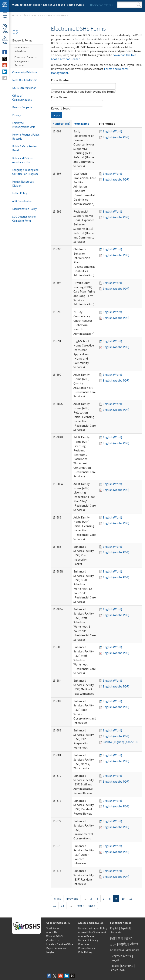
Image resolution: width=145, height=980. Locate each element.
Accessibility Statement (92, 932)
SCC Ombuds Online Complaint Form (24, 219)
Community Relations (25, 72)
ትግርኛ (114, 970)
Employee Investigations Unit (24, 125)
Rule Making (85, 952)
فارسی (115, 960)
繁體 (121, 938)
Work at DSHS (54, 936)
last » (92, 906)
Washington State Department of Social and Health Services (48, 5)
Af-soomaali (117, 950)
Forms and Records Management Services (26, 61)
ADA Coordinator (22, 201)
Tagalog (115, 966)
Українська (132, 950)
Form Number (60, 80)
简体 (113, 938)
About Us (52, 932)
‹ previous (72, 899)
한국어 (129, 938)
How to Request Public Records (26, 137)
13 (62, 906)
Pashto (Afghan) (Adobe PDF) (122, 742)
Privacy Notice (87, 948)
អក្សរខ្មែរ (123, 944)
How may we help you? (102, 5)
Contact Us (53, 940)
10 (123, 899)
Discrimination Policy (24, 209)
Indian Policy (20, 193)
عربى (113, 944)
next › (80, 906)
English (115, 928)
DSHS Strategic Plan (24, 88)
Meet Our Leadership (25, 80)
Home (15, 15)
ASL (122, 970)
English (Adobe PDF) (116, 137)
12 (55, 906)
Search (139, 5)
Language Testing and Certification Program (25, 172)
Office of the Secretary (32, 15)
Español (125, 928)
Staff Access (54, 928)
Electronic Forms (22, 40)
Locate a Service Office (60, 944)
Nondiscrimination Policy (93, 928)
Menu (5, 15)
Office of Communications (22, 98)
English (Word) (112, 131)
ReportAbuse (5, 40)
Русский (116, 932)
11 (131, 899)
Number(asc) (61, 124)
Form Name (59, 97)
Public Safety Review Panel (25, 148)
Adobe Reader (86, 936)
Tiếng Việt (116, 956)
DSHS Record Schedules (22, 49)
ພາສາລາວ (127, 966)
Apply (57, 115)
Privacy (17, 115)
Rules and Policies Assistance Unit (23, 160)
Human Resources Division (23, 184)
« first (57, 899)
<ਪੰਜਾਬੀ (134, 944)
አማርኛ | (128, 956)
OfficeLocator (5, 29)
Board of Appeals (22, 107)
